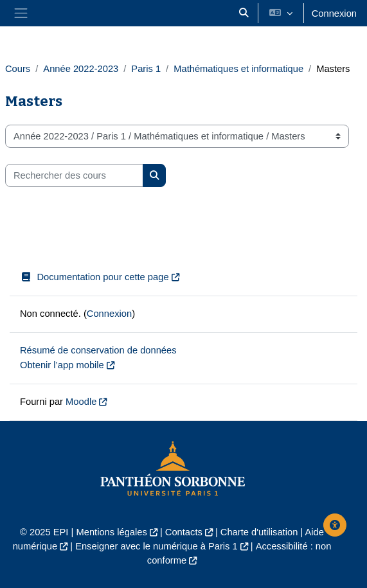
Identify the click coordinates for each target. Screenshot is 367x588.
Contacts (184, 532)
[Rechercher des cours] (74, 175)
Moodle (81, 402)
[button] (244, 13)
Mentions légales (111, 532)
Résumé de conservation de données (98, 350)
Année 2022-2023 (81, 69)
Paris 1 (146, 69)
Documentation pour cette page (94, 277)
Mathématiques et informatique (238, 69)
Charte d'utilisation (259, 532)
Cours (18, 69)
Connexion (334, 13)
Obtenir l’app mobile (62, 365)
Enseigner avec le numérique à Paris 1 (157, 546)
